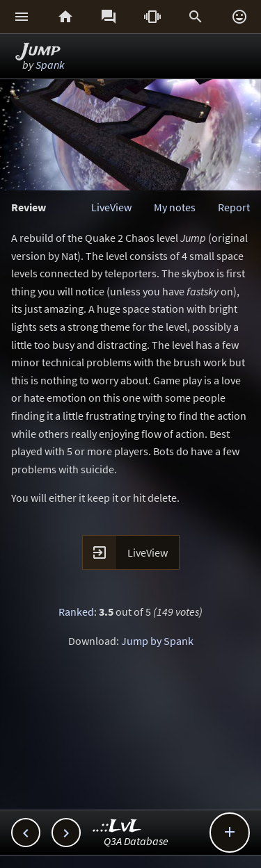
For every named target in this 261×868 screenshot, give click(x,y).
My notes (175, 207)
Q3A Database (136, 841)
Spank (50, 65)
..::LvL (117, 827)
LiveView (111, 207)
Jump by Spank (157, 641)
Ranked (76, 612)
